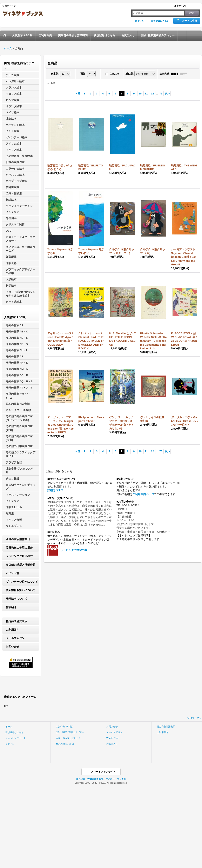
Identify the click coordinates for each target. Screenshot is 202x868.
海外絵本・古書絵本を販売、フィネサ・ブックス (101, 779)
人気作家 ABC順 (64, 727)
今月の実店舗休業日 (18, 539)
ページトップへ (194, 718)
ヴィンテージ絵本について (22, 582)
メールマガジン (15, 638)
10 (140, 94)
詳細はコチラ (55, 490)
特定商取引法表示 (16, 621)
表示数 (55, 74)
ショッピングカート (16, 738)
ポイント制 (12, 573)
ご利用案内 (12, 630)
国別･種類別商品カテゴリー (70, 732)
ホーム (9, 727)
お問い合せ (12, 647)
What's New (112, 738)
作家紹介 (11, 607)
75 (161, 94)
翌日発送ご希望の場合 (19, 548)
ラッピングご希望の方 (19, 556)
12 (152, 94)
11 (146, 94)
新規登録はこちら (160, 21)
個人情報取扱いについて (21, 590)
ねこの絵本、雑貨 (65, 744)
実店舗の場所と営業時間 (21, 565)
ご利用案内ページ (143, 494)
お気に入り (112, 744)
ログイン (140, 21)
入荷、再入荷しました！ (68, 738)
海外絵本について (16, 599)
